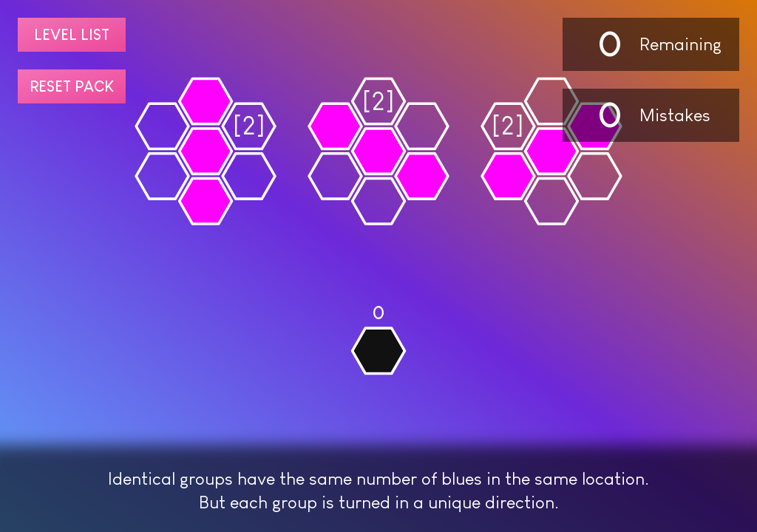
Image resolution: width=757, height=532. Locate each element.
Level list (72, 35)
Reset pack (72, 86)
